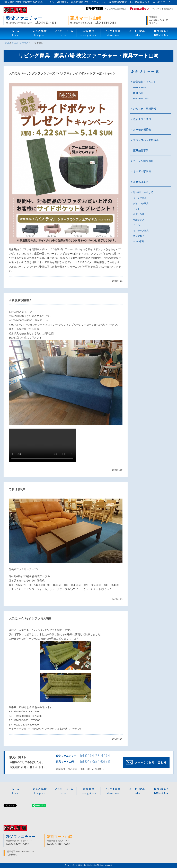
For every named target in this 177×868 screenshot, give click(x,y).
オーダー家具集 (142, 171)
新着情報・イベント (145, 82)
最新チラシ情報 (142, 119)
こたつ (136, 225)
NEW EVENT (140, 88)
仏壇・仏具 (139, 214)
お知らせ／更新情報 (145, 109)
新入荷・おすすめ (143, 192)
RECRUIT (138, 93)
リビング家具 (140, 198)
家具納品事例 (141, 150)
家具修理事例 (141, 182)
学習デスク (139, 236)
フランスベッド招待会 (146, 140)
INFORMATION (141, 98)
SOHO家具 (139, 241)
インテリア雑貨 (141, 231)
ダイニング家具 (141, 203)
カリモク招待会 (142, 130)
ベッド (136, 209)
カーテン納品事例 (143, 161)
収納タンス (139, 220)
